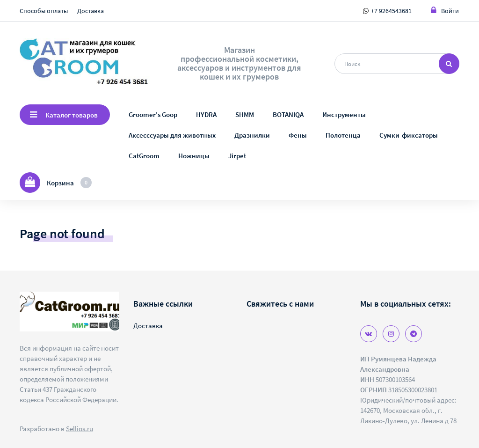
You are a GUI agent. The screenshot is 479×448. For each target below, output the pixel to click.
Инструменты (344, 114)
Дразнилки (252, 135)
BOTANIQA (288, 114)
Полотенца (343, 135)
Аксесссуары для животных (172, 135)
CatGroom (144, 156)
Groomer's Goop (153, 114)
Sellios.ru (80, 429)
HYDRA (206, 114)
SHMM (245, 114)
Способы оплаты (44, 11)
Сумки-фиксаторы (409, 135)
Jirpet (237, 156)
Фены (298, 135)
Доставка (91, 11)
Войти (445, 11)
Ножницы (194, 156)
